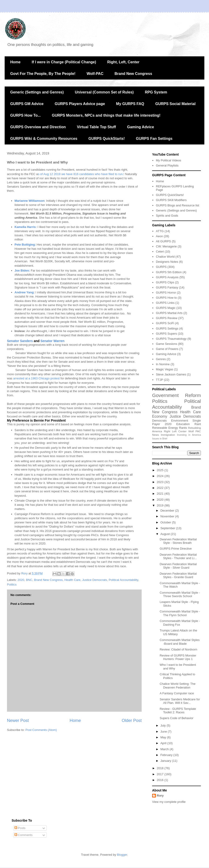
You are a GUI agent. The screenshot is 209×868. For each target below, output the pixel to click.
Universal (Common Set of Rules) (104, 92)
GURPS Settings (167, 328)
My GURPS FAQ (130, 104)
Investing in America (189, 435)
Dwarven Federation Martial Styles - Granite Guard (178, 575)
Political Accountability (123, 580)
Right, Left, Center (123, 62)
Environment (180, 421)
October (166, 522)
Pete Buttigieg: (25, 245)
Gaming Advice (140, 127)
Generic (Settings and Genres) (37, 92)
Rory (160, 796)
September (168, 528)
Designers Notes (167, 262)
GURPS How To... (25, 115)
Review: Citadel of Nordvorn (178, 649)
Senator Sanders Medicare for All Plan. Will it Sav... (180, 701)
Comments (23, 835)
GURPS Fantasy (167, 287)
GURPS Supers (166, 334)
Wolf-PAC (95, 74)
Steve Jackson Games (171, 374)
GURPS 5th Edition (169, 272)
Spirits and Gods (167, 216)
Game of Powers (167, 349)
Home (15, 62)
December (168, 511)
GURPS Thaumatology (171, 339)
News (155, 435)
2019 (161, 505)
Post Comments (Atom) (41, 730)
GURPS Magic (166, 308)
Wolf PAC (195, 431)
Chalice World (165, 257)
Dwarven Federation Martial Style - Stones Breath (178, 541)
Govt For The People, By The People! (43, 74)
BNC (29, 580)
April (164, 743)
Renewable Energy (165, 428)
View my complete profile (169, 802)
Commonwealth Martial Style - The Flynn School (180, 613)
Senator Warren (52, 341)
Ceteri (160, 251)
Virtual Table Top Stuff (96, 127)
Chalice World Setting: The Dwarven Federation (177, 686)
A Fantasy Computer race (177, 693)
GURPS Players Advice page (80, 104)
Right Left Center (175, 431)
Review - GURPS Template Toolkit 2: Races (178, 711)
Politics (12, 585)
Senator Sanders (20, 341)
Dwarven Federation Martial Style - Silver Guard (178, 566)
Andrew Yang (24, 292)
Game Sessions (167, 344)
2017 (161, 774)
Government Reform (176, 395)
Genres (161, 359)
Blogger (122, 855)
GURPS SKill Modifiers (171, 200)
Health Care (72, 580)
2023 (161, 482)
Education (183, 424)
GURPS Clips (165, 282)
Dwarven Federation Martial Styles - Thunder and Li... (178, 556)
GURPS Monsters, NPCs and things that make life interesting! (106, 115)
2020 (21, 580)
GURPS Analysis (167, 277)
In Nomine (163, 364)
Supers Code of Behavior (176, 718)
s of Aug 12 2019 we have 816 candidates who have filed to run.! (81, 174)
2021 (161, 494)
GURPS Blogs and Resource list (177, 205)
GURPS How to (166, 298)
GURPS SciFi (165, 323)
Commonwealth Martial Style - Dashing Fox (180, 623)
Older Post (132, 721)
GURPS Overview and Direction (38, 127)
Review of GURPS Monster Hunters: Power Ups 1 (178, 657)
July (164, 725)
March (165, 749)
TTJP (159, 380)
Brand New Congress (133, 74)
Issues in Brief (160, 439)
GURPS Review (167, 318)
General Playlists (167, 165)
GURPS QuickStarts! (107, 139)
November (168, 516)
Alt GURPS (163, 241)
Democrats (159, 421)
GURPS (161, 267)
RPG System (156, 92)
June (164, 732)
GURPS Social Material (175, 104)
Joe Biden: (22, 271)
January (166, 761)
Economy (160, 416)
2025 (161, 470)
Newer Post (18, 721)
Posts (20, 828)
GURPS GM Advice (27, 104)
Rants (183, 428)
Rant (198, 424)
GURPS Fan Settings (154, 139)
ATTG (160, 231)
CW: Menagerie (166, 246)
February (167, 755)
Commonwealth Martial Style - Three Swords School (180, 594)
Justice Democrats (95, 580)
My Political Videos (168, 160)
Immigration (168, 435)
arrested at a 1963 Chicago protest (37, 378)
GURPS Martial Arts (169, 313)
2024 (161, 476)
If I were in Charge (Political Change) (64, 62)
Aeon (159, 236)
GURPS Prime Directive (176, 549)
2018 (161, 768)
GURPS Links (165, 303)
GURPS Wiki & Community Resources (44, 139)
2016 (161, 780)
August (166, 534)
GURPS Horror (166, 293)
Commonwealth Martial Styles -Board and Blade (180, 642)
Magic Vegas (164, 369)
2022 (161, 488)
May (164, 737)
